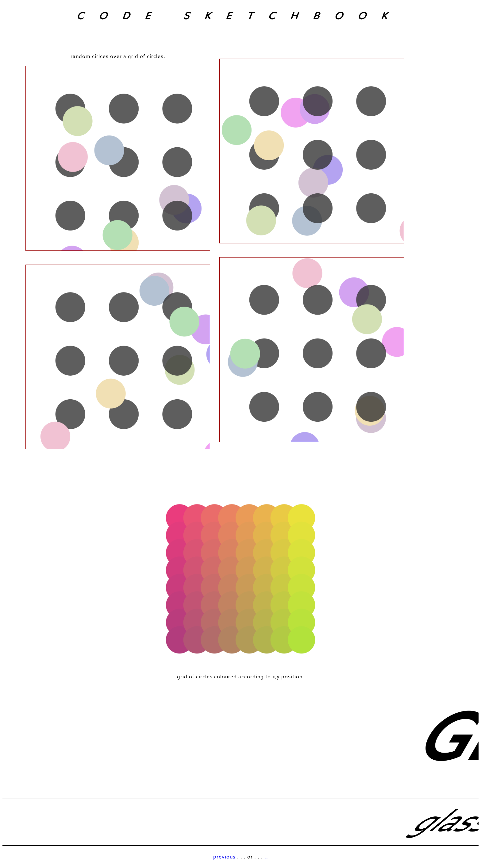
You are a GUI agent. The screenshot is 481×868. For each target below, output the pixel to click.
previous (224, 857)
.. (266, 857)
